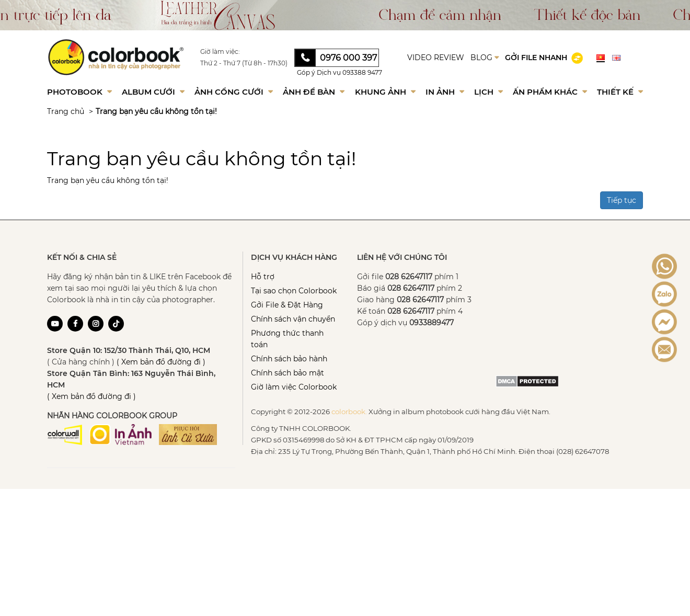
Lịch (488, 92)
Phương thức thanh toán (287, 339)
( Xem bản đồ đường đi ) (161, 362)
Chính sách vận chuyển (293, 319)
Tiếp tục (622, 200)
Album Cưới (153, 92)
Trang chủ (66, 111)
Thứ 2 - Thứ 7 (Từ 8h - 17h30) (244, 63)
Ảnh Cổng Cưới (234, 92)
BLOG (485, 58)
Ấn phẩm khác (550, 92)
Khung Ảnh (385, 92)
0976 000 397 (348, 58)
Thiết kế (620, 92)
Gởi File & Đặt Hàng (287, 305)
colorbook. (349, 412)
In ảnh (445, 92)
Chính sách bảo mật (287, 373)
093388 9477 (362, 72)
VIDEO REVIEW (436, 58)
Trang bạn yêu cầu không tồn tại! (156, 111)
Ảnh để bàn (314, 92)
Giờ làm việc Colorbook (294, 387)
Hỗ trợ (263, 277)
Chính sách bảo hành (289, 359)
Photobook (79, 92)
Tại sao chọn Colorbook (294, 291)
